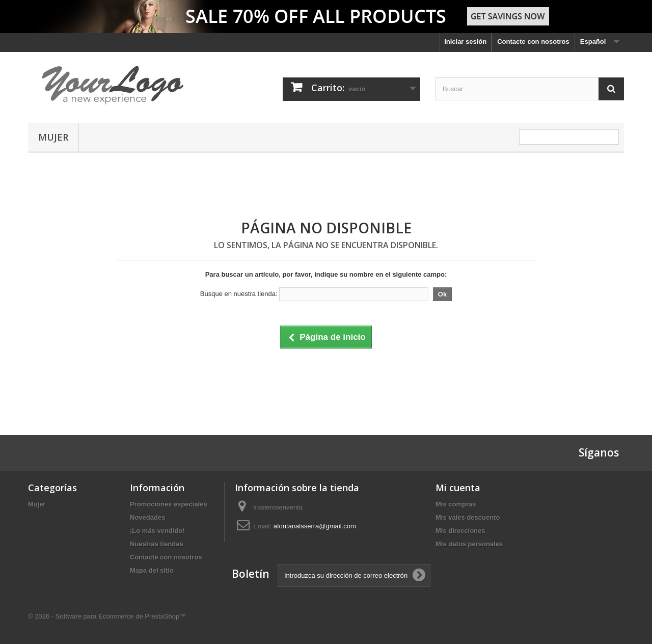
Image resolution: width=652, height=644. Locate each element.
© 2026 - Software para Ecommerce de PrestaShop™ (107, 616)
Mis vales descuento (468, 517)
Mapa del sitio (152, 570)
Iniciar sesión (465, 42)
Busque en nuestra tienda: (239, 294)
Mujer (53, 137)
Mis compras (456, 504)
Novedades (147, 517)
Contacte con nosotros (533, 42)
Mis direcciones (460, 531)
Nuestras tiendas (157, 544)
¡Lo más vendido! (157, 531)
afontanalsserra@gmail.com (315, 526)
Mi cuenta (458, 488)
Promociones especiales (169, 504)
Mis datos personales (469, 544)
